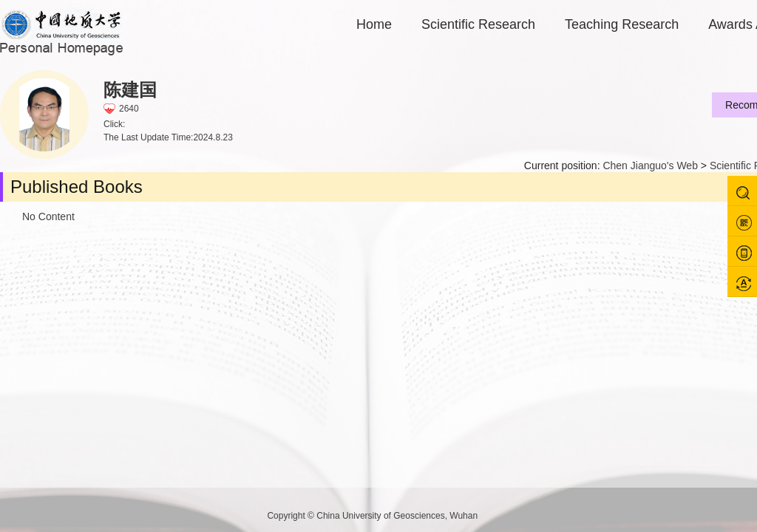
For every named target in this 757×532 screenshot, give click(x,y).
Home (374, 24)
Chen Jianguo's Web (650, 166)
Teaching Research (622, 24)
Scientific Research (478, 24)
